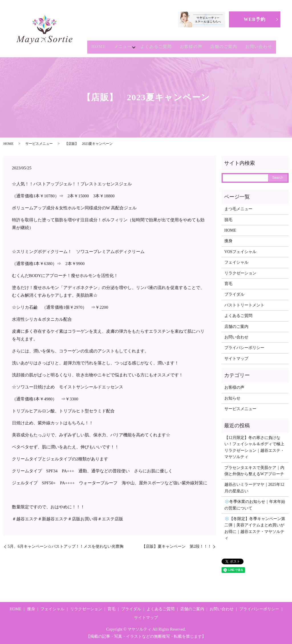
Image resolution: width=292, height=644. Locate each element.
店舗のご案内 (224, 47)
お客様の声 (191, 47)
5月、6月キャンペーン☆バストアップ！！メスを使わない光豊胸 (66, 546)
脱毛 (228, 220)
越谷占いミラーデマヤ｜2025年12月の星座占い (254, 488)
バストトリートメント (244, 305)
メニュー (121, 47)
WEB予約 (255, 19)
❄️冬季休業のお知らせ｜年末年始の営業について (255, 505)
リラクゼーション (240, 273)
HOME (97, 47)
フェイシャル (236, 262)
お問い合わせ (259, 47)
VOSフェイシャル (240, 252)
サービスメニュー (39, 144)
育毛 (228, 284)
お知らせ (232, 398)
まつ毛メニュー (238, 209)
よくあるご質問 (156, 47)
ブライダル (234, 294)
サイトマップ (236, 359)
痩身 (228, 241)
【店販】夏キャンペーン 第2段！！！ (177, 546)
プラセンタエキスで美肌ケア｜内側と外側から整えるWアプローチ (254, 471)
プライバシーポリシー (244, 348)
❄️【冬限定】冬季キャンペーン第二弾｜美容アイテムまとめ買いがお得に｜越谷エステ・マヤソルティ (255, 528)
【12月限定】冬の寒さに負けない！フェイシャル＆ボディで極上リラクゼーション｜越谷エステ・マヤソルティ (254, 447)
